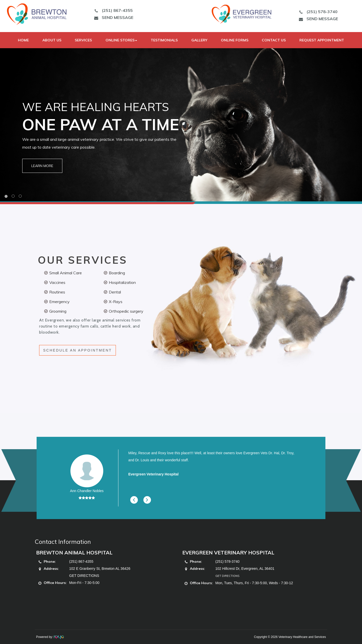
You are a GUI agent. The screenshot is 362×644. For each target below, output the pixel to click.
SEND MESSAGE (113, 17)
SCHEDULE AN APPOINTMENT (77, 350)
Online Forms (235, 40)
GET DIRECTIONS (84, 576)
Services (83, 40)
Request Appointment (322, 40)
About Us (52, 40)
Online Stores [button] (121, 40)
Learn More (42, 166)
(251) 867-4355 (112, 10)
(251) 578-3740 (317, 12)
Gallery (199, 40)
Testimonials (164, 40)
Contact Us (274, 40)
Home (23, 40)
